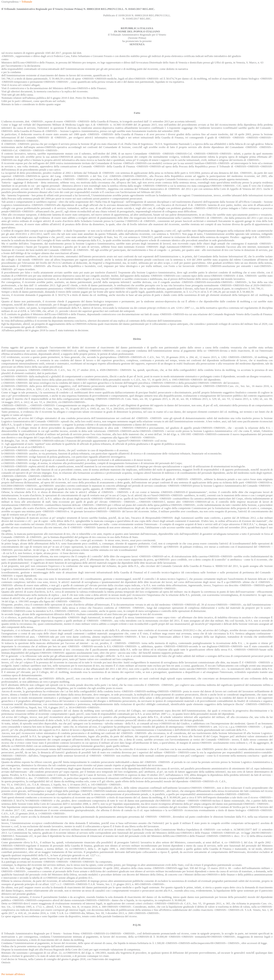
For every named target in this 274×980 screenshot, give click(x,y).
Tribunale (27, 2)
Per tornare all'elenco (13, 974)
